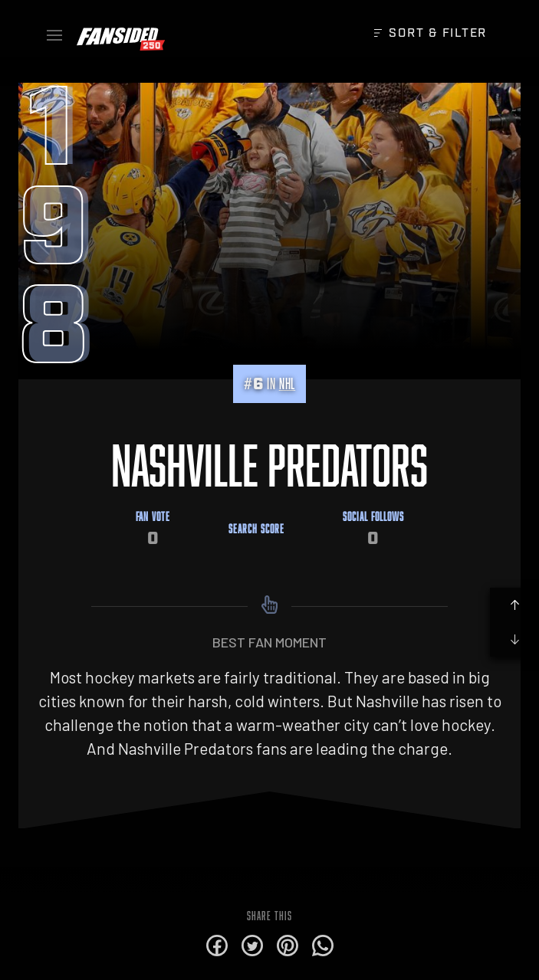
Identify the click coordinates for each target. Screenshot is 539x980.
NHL (287, 383)
